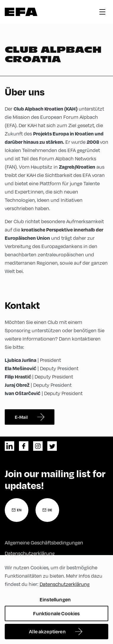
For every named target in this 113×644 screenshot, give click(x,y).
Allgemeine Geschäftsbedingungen (44, 543)
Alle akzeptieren (47, 631)
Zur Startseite (21, 12)
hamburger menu (102, 12)
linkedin (9, 446)
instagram (38, 446)
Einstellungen (55, 599)
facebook (24, 446)
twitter (52, 446)
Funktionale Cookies (56, 613)
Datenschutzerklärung (30, 553)
